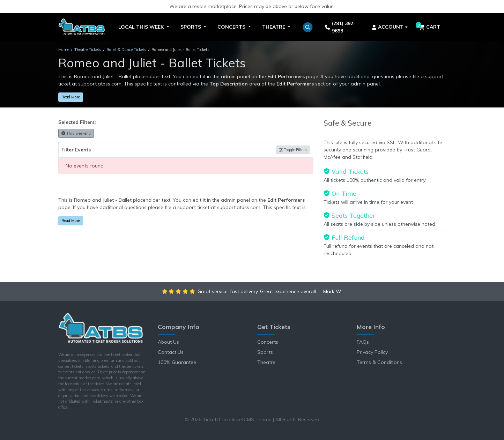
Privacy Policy (372, 352)
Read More (71, 97)
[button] (308, 27)
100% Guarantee (177, 362)
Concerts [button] (232, 27)
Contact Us (171, 352)
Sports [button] (191, 27)
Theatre (266, 362)
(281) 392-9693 (340, 27)
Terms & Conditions (379, 362)
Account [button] (388, 27)
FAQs (363, 342)
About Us (168, 342)
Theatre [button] (274, 27)
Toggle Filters (293, 150)
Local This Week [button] (142, 27)
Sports (265, 352)
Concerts (268, 342)
